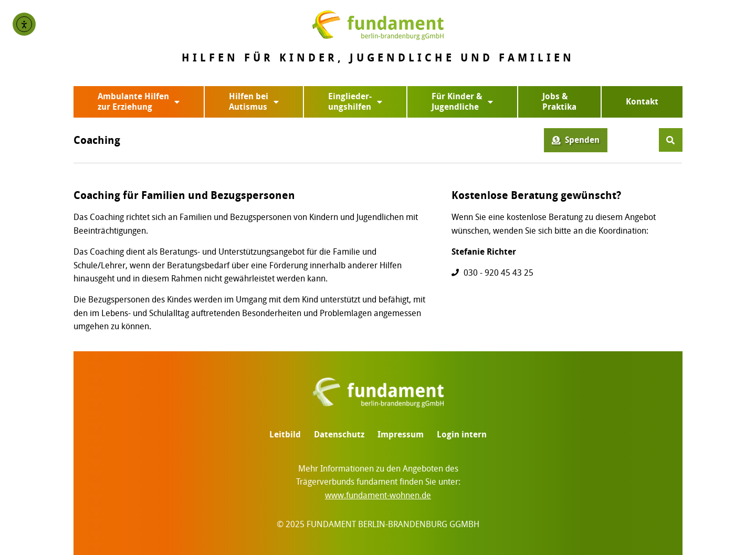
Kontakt (642, 102)
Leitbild (285, 434)
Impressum (401, 434)
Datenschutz (339, 434)
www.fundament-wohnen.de (378, 495)
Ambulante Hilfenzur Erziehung (139, 102)
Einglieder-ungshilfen (355, 102)
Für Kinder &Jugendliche (462, 102)
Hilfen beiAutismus (254, 102)
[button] (671, 140)
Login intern (462, 434)
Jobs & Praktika (559, 102)
